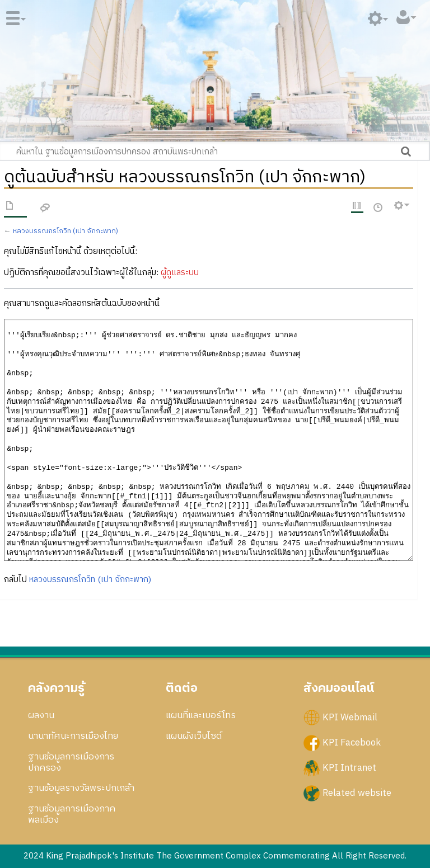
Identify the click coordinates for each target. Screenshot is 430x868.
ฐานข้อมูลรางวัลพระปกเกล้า (81, 788)
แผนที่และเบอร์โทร (201, 715)
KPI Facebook (352, 743)
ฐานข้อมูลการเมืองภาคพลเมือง (72, 814)
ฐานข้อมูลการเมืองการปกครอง (71, 762)
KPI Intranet (349, 768)
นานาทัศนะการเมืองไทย (73, 736)
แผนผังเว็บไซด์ (194, 736)
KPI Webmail (350, 717)
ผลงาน (41, 715)
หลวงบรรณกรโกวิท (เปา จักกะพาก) (66, 231)
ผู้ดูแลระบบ (180, 273)
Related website (357, 793)
